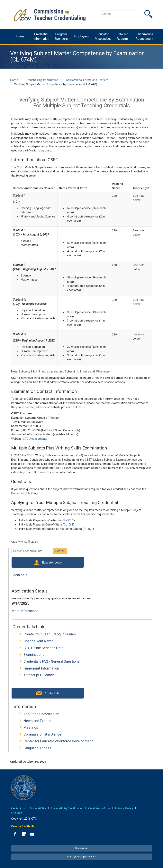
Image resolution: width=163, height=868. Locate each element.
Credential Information (41, 36)
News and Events (37, 721)
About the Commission (41, 714)
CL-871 (88, 529)
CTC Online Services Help (43, 648)
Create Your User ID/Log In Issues (50, 634)
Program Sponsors (61, 36)
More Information (25, 611)
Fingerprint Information (41, 668)
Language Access (37, 748)
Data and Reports (122, 36)
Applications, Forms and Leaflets (87, 80)
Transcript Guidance (39, 675)
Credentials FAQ (21, 493)
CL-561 (68, 525)
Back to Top (82, 848)
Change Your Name (38, 641)
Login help (19, 575)
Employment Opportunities (82, 857)
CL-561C (68, 520)
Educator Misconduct (103, 36)
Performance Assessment (144, 36)
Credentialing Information (42, 80)
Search (60, 551)
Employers (81, 36)
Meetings (31, 727)
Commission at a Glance (42, 734)
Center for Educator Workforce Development (58, 741)
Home (20, 36)
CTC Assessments (35, 439)
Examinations (34, 655)
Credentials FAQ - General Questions (52, 661)
